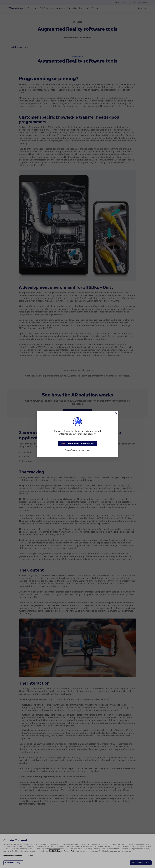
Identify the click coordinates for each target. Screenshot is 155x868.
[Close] (116, 413)
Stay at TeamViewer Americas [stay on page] (77, 450)
